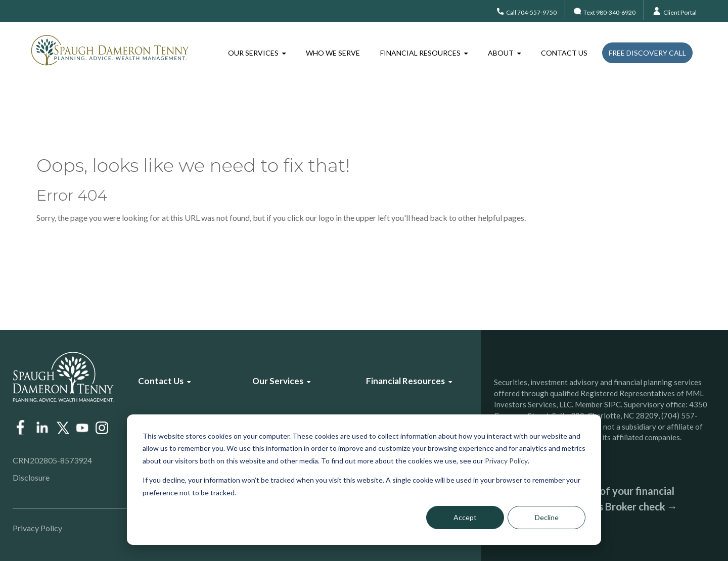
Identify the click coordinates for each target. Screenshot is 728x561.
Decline (547, 517)
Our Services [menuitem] (253, 53)
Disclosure (31, 477)
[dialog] (364, 480)
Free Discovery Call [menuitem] (647, 53)
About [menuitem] (501, 53)
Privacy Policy (506, 461)
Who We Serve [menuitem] (333, 53)
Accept (465, 517)
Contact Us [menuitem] (564, 53)
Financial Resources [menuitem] (420, 53)
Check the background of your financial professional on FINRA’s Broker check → (586, 499)
